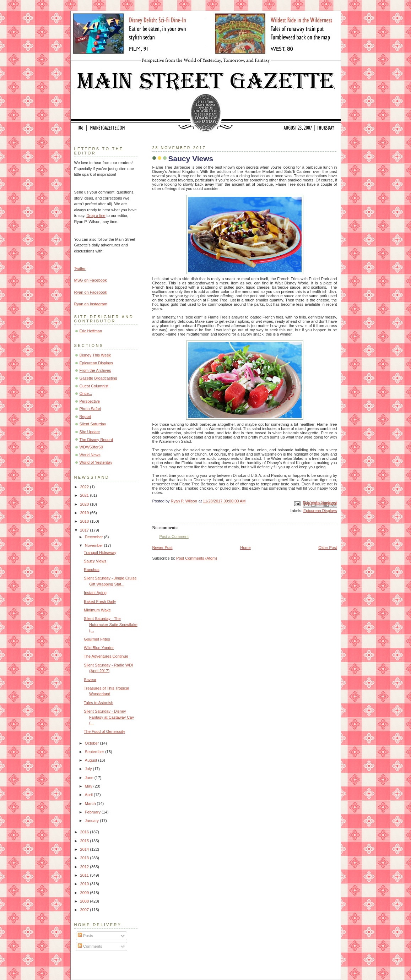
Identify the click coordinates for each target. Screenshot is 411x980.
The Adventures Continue (106, 656)
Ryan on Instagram (91, 304)
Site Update (90, 432)
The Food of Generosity (104, 731)
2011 (85, 875)
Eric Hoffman (91, 331)
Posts (85, 936)
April (89, 795)
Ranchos (92, 570)
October (92, 743)
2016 (85, 832)
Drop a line (96, 216)
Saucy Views (95, 561)
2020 (85, 504)
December (94, 537)
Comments (90, 946)
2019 (85, 513)
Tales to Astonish (99, 703)
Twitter (80, 268)
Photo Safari (90, 409)
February (93, 812)
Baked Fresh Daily (100, 601)
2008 (85, 901)
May (89, 786)
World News (90, 455)
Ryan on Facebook (91, 292)
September (95, 752)
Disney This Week (95, 355)
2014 (85, 849)
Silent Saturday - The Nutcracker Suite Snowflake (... (111, 624)
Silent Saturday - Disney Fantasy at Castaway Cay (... (109, 717)
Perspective (90, 401)
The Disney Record (96, 440)
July (89, 769)
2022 (85, 487)
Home (245, 548)
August (91, 760)
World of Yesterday (96, 462)
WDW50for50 (91, 447)
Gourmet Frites (97, 639)
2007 (85, 910)
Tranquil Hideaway (100, 552)
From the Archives (95, 370)
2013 (85, 858)
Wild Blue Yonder (99, 648)
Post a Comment (174, 537)
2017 (85, 530)
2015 (85, 841)
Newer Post (163, 548)
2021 (85, 495)
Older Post (328, 548)
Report (85, 416)
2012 (85, 867)
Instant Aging (95, 593)
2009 (85, 893)
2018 (85, 521)
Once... (86, 393)
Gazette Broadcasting (98, 378)
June (90, 778)
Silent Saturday (93, 424)
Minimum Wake (97, 610)
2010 (85, 884)
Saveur (90, 680)
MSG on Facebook (91, 280)
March (91, 804)
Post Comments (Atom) (197, 558)
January (92, 821)
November (94, 545)
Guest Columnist (94, 386)
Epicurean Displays (320, 511)
